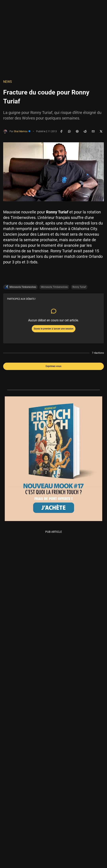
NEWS (8, 82)
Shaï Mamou (22, 131)
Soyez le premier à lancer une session (54, 329)
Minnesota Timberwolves (54, 287)
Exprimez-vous (53, 366)
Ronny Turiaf (79, 287)
